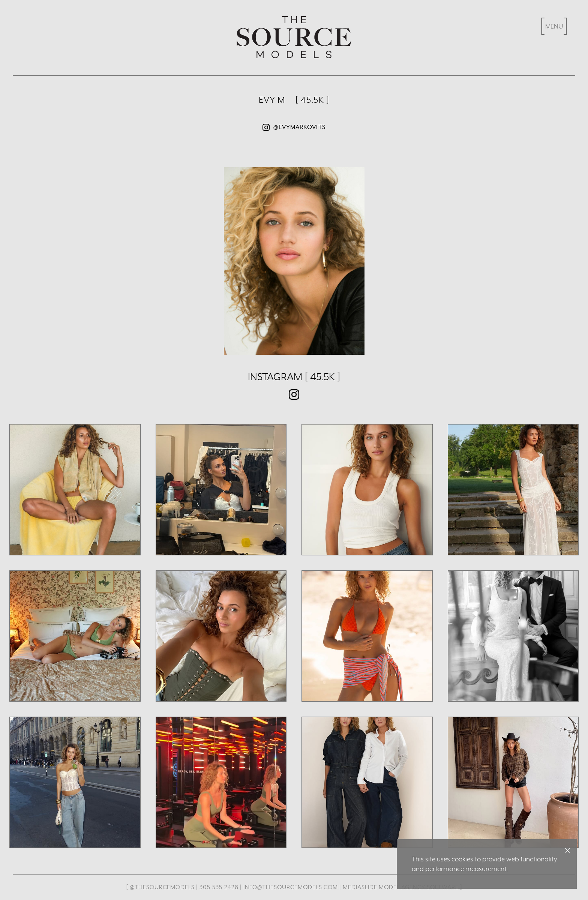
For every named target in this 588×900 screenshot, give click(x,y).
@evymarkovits (294, 127)
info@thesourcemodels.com (291, 887)
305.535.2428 (219, 887)
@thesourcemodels (162, 887)
